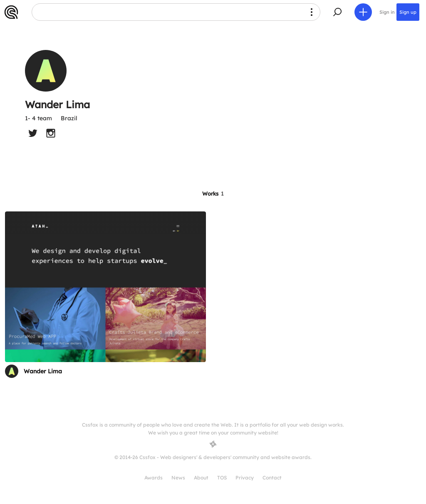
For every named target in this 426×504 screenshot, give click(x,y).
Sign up (408, 12)
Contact (272, 478)
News (178, 478)
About (201, 478)
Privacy (245, 478)
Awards (154, 478)
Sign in (387, 12)
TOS (222, 478)
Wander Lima (43, 371)
